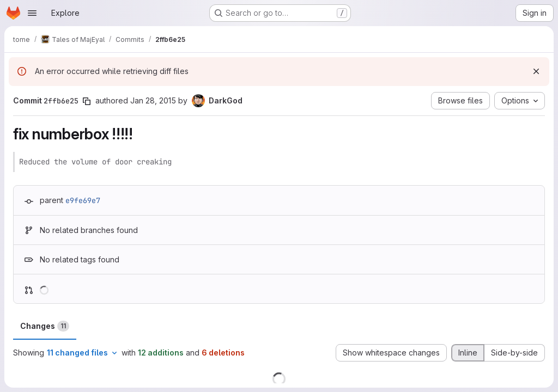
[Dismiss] (536, 71)
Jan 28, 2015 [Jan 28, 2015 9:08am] (153, 100)
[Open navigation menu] (32, 13)
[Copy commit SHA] (87, 101)
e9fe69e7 (83, 200)
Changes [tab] (45, 326)
